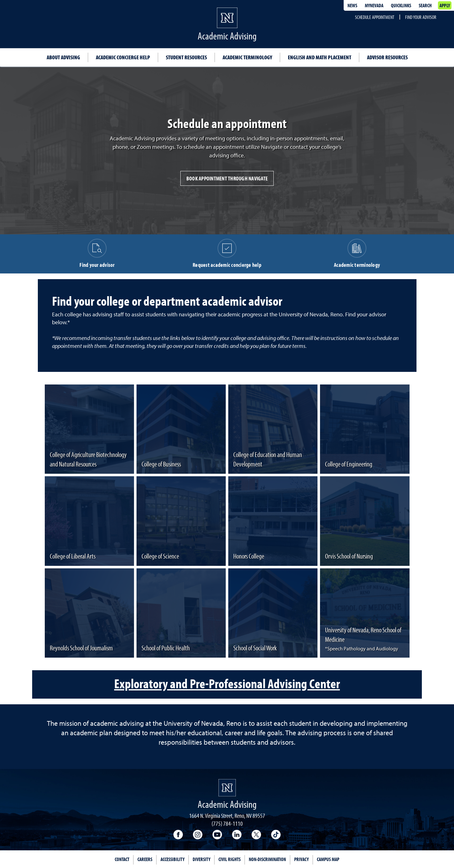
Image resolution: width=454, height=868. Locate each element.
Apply (445, 5)
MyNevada (374, 5)
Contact (122, 859)
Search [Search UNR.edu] (425, 5)
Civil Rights (230, 859)
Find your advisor (421, 17)
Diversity (201, 859)
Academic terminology (247, 57)
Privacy (301, 859)
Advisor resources (387, 57)
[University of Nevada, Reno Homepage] (227, 788)
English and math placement (320, 57)
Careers (145, 859)
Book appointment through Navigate (227, 178)
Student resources (186, 57)
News (352, 5)
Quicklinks (401, 5)
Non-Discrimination (267, 859)
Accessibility (172, 859)
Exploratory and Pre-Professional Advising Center (227, 683)
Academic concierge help (123, 57)
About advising (63, 57)
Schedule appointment (375, 17)
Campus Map (328, 859)
